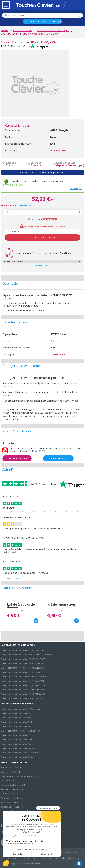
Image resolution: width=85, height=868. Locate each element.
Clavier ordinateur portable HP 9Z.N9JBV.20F (22, 672)
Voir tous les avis (11, 578)
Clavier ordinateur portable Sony (17, 757)
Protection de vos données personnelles (49, 858)
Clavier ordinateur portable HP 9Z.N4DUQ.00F (23, 690)
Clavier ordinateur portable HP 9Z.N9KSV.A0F (23, 694)
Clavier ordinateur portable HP (16, 735)
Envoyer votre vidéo (17, 458)
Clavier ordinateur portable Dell (16, 722)
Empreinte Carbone (10, 802)
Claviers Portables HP (11, 772)
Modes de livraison (10, 794)
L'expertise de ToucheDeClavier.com (26, 864)
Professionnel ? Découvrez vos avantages (43, 21)
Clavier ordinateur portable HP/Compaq (20, 709)
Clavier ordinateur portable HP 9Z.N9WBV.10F (23, 681)
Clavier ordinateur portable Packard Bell (20, 753)
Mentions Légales (10, 858)
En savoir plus (76, 189)
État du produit (9, 206)
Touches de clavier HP (12, 767)
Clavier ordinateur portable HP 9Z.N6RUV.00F (23, 698)
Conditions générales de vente (63, 852)
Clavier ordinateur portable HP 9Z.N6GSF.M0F (23, 663)
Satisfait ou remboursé (12, 789)
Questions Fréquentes (12, 807)
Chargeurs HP (8, 781)
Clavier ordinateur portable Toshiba (18, 726)
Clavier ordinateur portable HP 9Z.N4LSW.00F (23, 685)
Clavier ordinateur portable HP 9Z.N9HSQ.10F (23, 668)
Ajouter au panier (36, 621)
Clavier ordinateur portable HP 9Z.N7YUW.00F (23, 676)
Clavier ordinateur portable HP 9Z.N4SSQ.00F (23, 659)
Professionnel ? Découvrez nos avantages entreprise (43, 172)
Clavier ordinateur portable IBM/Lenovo (20, 731)
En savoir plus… (43, 265)
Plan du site (24, 858)
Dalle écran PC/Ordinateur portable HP (20, 776)
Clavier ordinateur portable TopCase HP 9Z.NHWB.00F (27, 655)
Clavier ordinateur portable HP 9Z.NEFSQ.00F (23, 650)
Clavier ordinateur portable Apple (17, 748)
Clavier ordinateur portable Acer (17, 718)
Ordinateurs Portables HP (13, 785)
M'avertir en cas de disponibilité (43, 238)
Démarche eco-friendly (12, 798)
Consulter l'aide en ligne (58, 458)
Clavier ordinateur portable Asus (17, 713)
